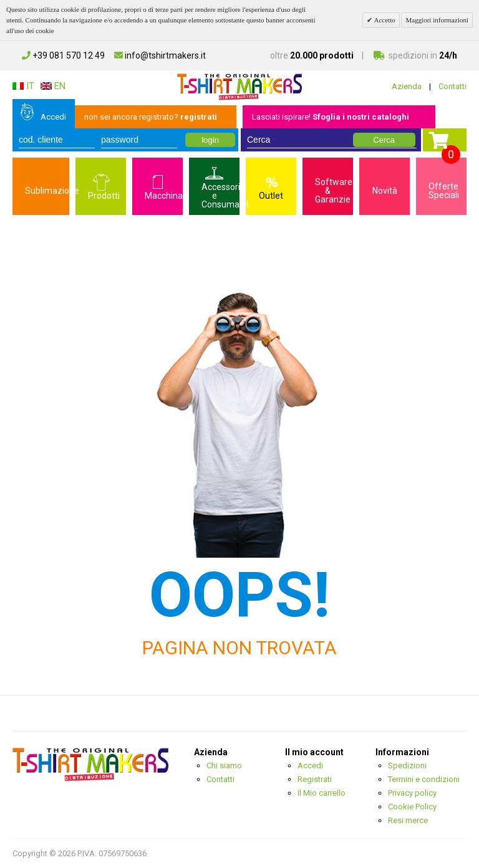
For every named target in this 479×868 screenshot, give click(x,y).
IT (23, 86)
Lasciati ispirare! (331, 117)
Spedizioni (407, 765)
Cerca (384, 140)
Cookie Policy (412, 807)
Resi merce (408, 820)
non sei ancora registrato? (151, 117)
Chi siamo (224, 765)
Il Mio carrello (322, 793)
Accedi (53, 117)
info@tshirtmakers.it (160, 55)
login (210, 140)
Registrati (315, 779)
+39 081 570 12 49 (63, 55)
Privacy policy (412, 793)
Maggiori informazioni (437, 20)
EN (53, 86)
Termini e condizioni (424, 779)
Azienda (407, 86)
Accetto (384, 20)
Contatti (452, 86)
